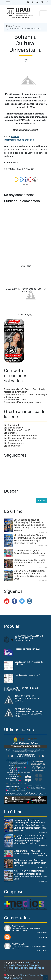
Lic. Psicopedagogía (14, 443)
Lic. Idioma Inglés (13, 446)
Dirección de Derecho (15, 400)
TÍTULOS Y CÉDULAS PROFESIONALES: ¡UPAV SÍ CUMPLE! (27, 699)
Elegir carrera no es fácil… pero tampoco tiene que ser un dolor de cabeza (30, 563)
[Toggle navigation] (8, 3)
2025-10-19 (42, 937)
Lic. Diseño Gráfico (13, 428)
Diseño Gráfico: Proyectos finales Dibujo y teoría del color (29, 552)
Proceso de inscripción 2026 (28, 649)
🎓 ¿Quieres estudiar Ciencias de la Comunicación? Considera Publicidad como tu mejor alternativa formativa (30, 539)
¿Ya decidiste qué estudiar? (27, 675)
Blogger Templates (29, 975)
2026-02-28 (42, 932)
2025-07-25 (42, 950)
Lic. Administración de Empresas (21, 435)
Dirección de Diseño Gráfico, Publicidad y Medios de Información (25, 391)
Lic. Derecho (10, 433)
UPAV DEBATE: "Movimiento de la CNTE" (26, 289)
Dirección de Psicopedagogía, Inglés (22, 402)
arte (18, 26)
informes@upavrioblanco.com (19, 140)
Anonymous (18, 926)
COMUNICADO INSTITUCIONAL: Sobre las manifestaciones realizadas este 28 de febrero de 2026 (30, 575)
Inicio (9, 26)
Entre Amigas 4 (25, 314)
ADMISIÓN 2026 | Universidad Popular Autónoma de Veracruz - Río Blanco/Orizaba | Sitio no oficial (24, 967)
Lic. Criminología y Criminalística (21, 438)
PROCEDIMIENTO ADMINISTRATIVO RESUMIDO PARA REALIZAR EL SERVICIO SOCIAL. (29, 713)
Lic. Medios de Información (18, 430)
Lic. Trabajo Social (13, 441)
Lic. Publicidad (11, 425)
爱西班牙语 (17, 978)
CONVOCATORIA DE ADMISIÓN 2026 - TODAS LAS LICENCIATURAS (29, 638)
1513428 (15, 137)
